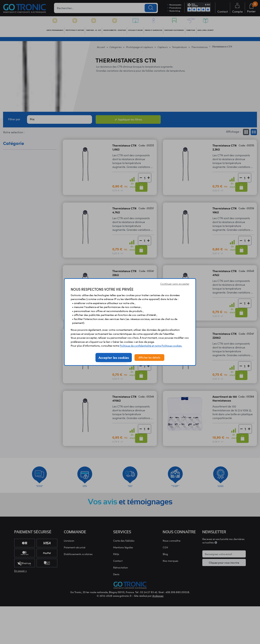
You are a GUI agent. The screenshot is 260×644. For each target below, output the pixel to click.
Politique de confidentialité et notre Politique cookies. (151, 346)
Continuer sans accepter (175, 284)
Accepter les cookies (114, 357)
